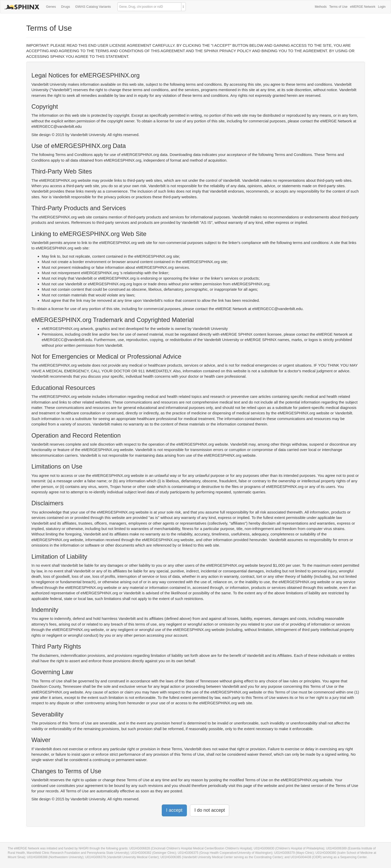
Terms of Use (338, 7)
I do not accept (210, 810)
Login (382, 7)
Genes (51, 7)
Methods (321, 7)
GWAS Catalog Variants (93, 7)
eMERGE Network (363, 7)
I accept (174, 810)
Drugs (66, 7)
